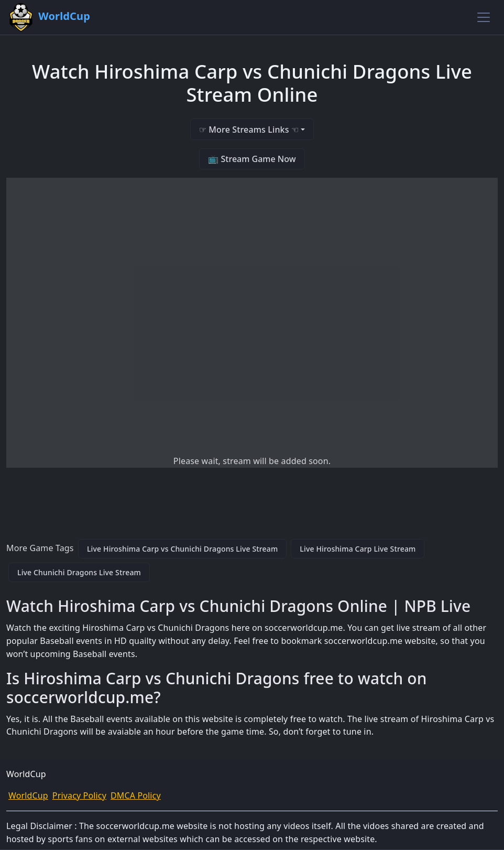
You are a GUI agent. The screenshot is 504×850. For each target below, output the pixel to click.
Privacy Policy (79, 795)
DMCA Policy (136, 795)
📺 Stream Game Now (252, 159)
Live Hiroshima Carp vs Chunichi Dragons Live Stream (182, 549)
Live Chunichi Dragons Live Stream (79, 572)
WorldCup (28, 795)
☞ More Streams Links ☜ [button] (249, 130)
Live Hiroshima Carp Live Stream (358, 549)
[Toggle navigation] (484, 17)
